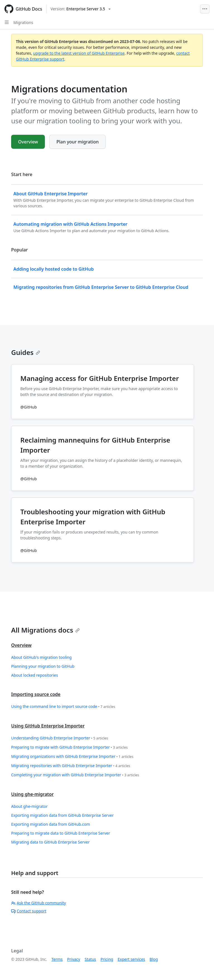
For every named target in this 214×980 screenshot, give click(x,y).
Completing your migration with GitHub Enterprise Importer (75, 775)
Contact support (29, 911)
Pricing (107, 959)
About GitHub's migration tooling (41, 657)
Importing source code (36, 694)
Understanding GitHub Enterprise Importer (60, 738)
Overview (28, 142)
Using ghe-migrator (32, 794)
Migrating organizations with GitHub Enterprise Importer (72, 757)
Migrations (23, 22)
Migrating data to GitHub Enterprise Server (50, 842)
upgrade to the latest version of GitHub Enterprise (79, 53)
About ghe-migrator (29, 806)
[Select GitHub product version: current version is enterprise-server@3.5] (81, 9)
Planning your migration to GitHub (43, 666)
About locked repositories (35, 675)
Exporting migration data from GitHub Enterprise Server (62, 815)
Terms (57, 959)
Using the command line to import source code (63, 707)
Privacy (74, 959)
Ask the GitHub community (39, 903)
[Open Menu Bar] (205, 9)
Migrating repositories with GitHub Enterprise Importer (71, 766)
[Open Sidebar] (7, 22)
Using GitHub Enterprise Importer (48, 726)
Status (90, 959)
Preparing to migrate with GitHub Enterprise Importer (69, 747)
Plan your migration (77, 142)
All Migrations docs (45, 630)
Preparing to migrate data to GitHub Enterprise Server (61, 833)
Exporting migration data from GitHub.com (51, 824)
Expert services (131, 959)
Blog (154, 959)
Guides (26, 352)
